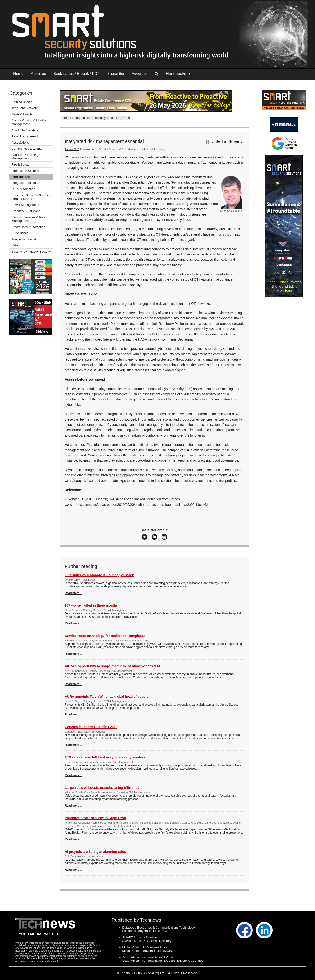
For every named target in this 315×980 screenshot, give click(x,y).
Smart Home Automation (29, 227)
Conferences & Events (27, 149)
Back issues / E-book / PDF (77, 74)
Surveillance (20, 233)
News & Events (22, 114)
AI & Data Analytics (25, 130)
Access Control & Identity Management (29, 122)
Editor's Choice (22, 102)
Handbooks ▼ (179, 74)
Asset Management (25, 136)
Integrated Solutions (25, 183)
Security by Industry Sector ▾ (31, 252)
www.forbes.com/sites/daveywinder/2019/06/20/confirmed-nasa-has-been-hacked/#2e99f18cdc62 (136, 505)
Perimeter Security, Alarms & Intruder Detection (31, 197)
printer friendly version (224, 141)
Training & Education (26, 239)
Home (18, 74)
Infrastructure (21, 177)
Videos (16, 245)
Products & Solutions (26, 211)
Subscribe (116, 74)
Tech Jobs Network (25, 108)
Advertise (140, 74)
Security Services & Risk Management (28, 219)
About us (38, 74)
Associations (20, 142)
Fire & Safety (20, 165)
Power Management (25, 205)
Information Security (25, 171)
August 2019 (72, 149)
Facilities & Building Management (25, 157)
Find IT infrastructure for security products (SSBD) (96, 118)
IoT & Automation (23, 189)
